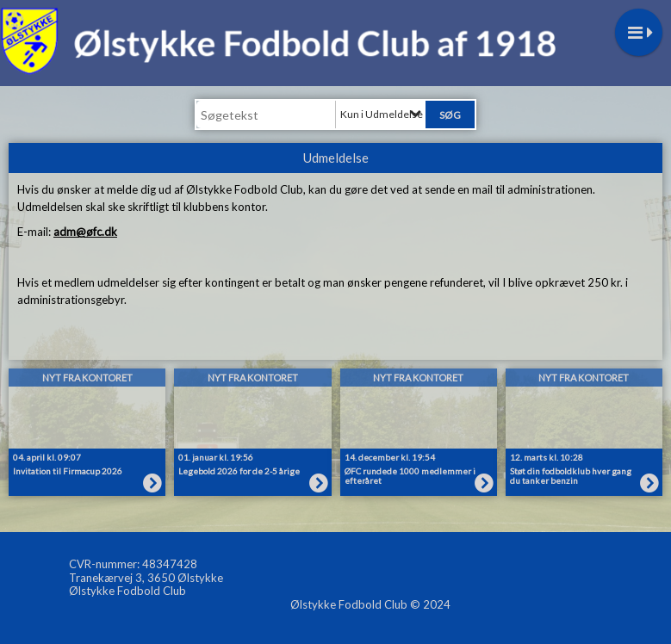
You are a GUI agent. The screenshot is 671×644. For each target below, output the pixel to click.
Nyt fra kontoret (87, 378)
